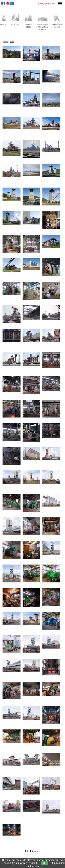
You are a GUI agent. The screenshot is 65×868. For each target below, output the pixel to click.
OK (45, 863)
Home (5, 42)
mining (4, 25)
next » (37, 851)
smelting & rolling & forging (43, 27)
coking (15, 25)
